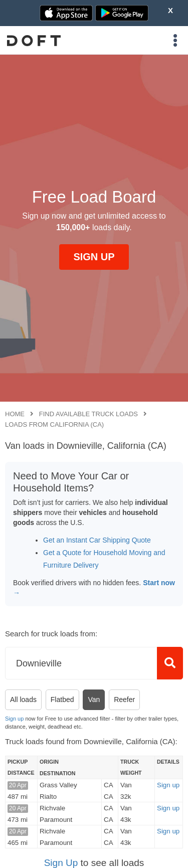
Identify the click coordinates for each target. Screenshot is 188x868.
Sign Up (61, 863)
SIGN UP (94, 257)
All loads (23, 700)
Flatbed (62, 700)
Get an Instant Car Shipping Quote (97, 540)
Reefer (124, 700)
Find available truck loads (88, 414)
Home (15, 414)
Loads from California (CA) (54, 424)
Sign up (14, 719)
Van (94, 700)
